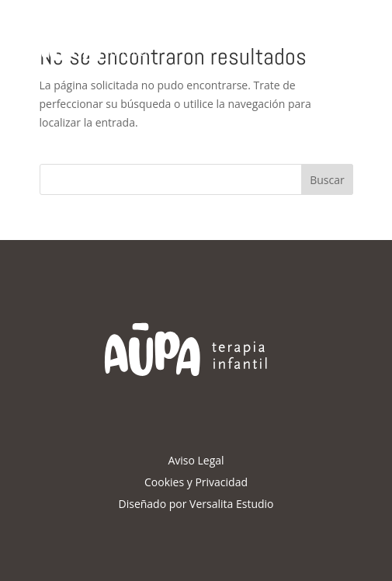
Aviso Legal (196, 460)
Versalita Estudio (231, 504)
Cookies (164, 482)
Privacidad (221, 482)
